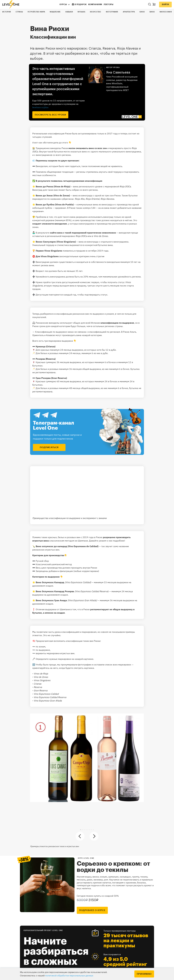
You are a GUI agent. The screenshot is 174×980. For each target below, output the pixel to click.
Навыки (69, 12)
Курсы (63, 5)
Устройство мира (36, 12)
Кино (142, 12)
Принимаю (144, 974)
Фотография (112, 12)
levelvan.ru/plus (40, 107)
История (7, 12)
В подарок (79, 4)
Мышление (55, 12)
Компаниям (95, 5)
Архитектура (129, 12)
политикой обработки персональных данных (69, 976)
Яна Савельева (118, 72)
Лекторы (108, 5)
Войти (165, 5)
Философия (166, 12)
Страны (19, 12)
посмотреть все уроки (50, 115)
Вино (152, 12)
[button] (81, 830)
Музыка (81, 12)
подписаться (49, 447)
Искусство (96, 12)
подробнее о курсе (92, 910)
